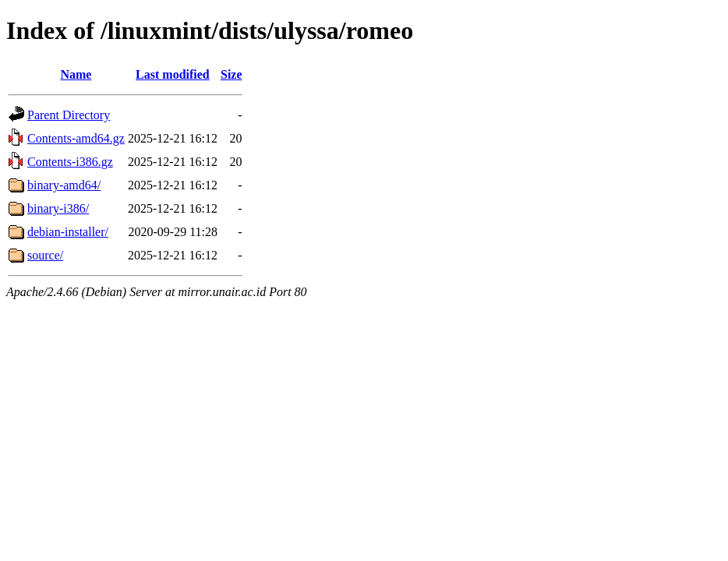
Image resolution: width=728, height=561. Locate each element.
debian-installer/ (68, 232)
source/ (45, 255)
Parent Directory (69, 115)
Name (76, 74)
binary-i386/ (58, 208)
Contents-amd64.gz (76, 138)
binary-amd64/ (64, 185)
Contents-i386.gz (70, 162)
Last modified (173, 74)
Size (231, 74)
